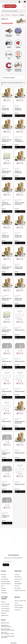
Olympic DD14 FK (7, 361)
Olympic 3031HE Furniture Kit (6, 331)
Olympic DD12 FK (20, 330)
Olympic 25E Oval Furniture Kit (7, 268)
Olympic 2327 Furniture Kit (6, 236)
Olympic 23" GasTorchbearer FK (6, 204)
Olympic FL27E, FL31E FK (6, 485)
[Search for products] (12, 11)
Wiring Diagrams (18, 584)
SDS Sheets (17, 581)
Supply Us (3, 602)
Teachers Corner (18, 579)
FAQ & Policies (18, 577)
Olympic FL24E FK (20, 453)
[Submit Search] (25, 11)
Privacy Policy (18, 610)
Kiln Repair (3, 574)
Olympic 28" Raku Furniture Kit (7, 299)
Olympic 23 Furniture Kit (18, 172)
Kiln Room (8, 15)
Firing (2, 586)
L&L (9, 59)
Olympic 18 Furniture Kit (18, 109)
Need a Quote (18, 588)
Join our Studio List (5, 609)
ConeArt (9, 47)
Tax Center (17, 586)
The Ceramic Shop (9, 70)
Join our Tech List (5, 606)
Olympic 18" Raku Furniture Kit (7, 140)
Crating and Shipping (6, 584)
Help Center (18, 571)
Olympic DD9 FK (6, 421)
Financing (3, 588)
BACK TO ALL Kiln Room (9, 36)
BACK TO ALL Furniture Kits (18, 70)
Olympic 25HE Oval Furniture (19, 268)
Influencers (4, 613)
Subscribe (6, 565)
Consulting (4, 577)
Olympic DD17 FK (20, 361)
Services (4, 571)
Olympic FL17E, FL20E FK (6, 454)
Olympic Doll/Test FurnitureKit (20, 422)
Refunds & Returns (19, 605)
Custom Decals (4, 579)
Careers (16, 603)
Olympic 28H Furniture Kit (18, 299)
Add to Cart (7, 116)
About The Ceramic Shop (20, 601)
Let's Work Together (4, 598)
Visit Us (3, 620)
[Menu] (24, 6)
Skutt (18, 59)
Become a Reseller (5, 604)
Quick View (7, 100)
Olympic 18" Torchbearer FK (19, 140)
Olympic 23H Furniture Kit (18, 236)
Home (2, 15)
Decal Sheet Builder (6, 581)
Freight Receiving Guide (20, 590)
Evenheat (18, 47)
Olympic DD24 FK (7, 391)
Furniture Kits (15, 15)
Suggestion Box (5, 615)
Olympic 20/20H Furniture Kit (6, 172)
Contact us (17, 574)
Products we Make (19, 607)
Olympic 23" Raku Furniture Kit (20, 203)
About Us (17, 597)
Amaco (18, 35)
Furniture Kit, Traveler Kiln (5, 109)
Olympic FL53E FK (20, 484)
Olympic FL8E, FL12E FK (6, 516)
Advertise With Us (5, 611)
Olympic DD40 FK (20, 391)
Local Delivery (4, 593)
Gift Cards (3, 590)
